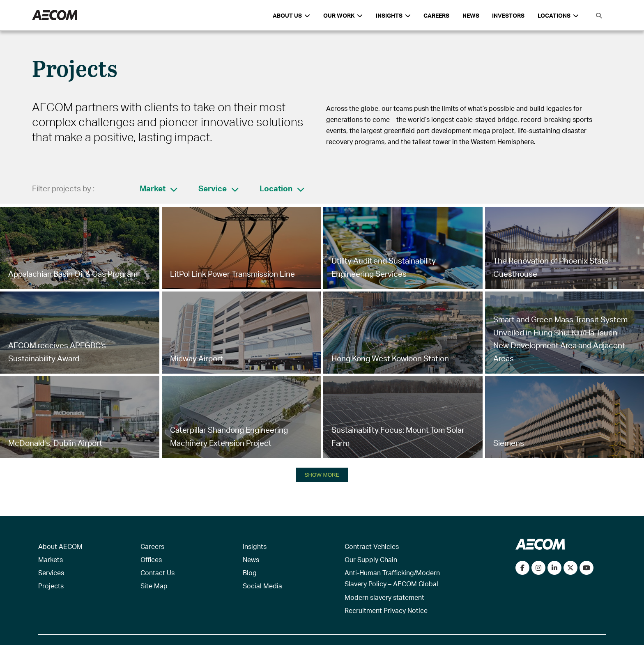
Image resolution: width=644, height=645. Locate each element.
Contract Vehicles (372, 546)
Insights (255, 546)
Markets (51, 559)
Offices (151, 559)
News (471, 15)
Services (51, 573)
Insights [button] (393, 15)
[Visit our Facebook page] (522, 568)
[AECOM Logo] (55, 15)
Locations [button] (558, 15)
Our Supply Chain (371, 559)
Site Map (154, 586)
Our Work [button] (343, 15)
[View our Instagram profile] (538, 568)
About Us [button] (291, 15)
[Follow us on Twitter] (570, 568)
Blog (250, 573)
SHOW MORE (322, 475)
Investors (508, 15)
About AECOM (60, 546)
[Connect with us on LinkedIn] (554, 568)
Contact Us (158, 573)
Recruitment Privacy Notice (386, 610)
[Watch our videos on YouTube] (586, 568)
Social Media (262, 586)
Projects (51, 586)
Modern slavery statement (384, 597)
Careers (436, 15)
